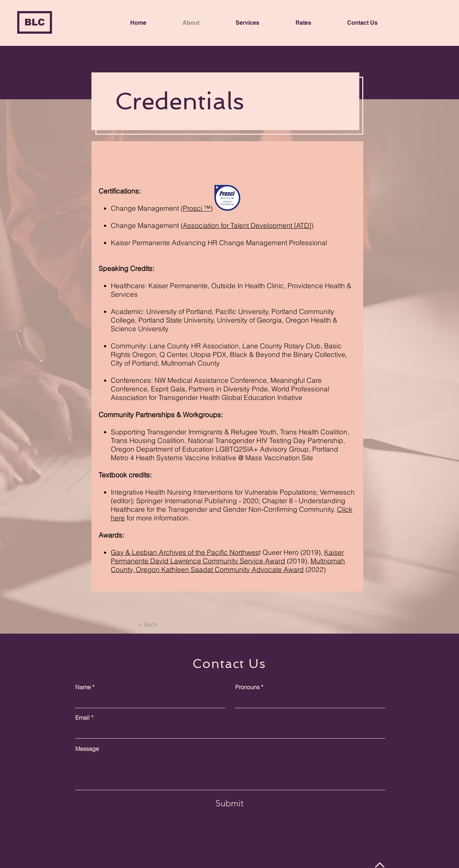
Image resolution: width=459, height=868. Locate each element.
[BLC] (35, 22)
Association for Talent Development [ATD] (247, 225)
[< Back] (148, 624)
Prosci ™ (197, 208)
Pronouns (247, 687)
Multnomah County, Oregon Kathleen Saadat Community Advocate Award (228, 565)
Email (82, 717)
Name (83, 687)
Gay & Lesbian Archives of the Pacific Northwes (185, 552)
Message (87, 749)
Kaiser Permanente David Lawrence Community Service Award (227, 557)
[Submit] (229, 803)
